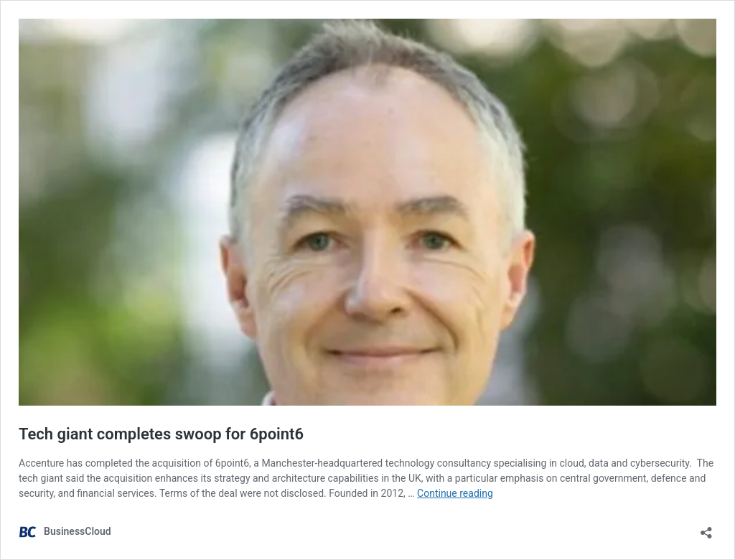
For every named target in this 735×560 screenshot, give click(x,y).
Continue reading (455, 493)
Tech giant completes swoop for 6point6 (161, 434)
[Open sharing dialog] (706, 528)
